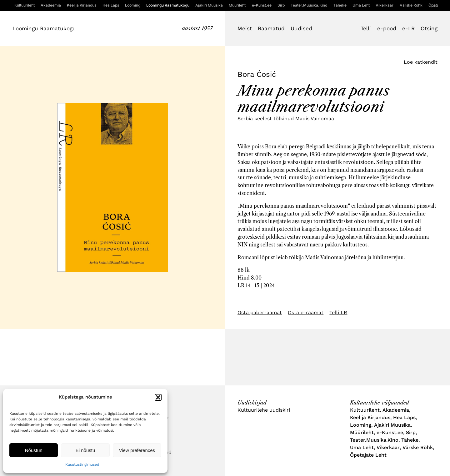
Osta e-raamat (306, 312)
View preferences (137, 450)
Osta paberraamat (260, 312)
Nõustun (34, 450)
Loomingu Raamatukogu (44, 28)
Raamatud (271, 28)
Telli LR (338, 312)
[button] (158, 397)
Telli (366, 28)
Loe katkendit (421, 62)
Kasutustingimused (82, 464)
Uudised (301, 28)
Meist (245, 28)
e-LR (408, 28)
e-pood (387, 28)
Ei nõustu (85, 450)
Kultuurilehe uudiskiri (264, 410)
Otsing (429, 28)
